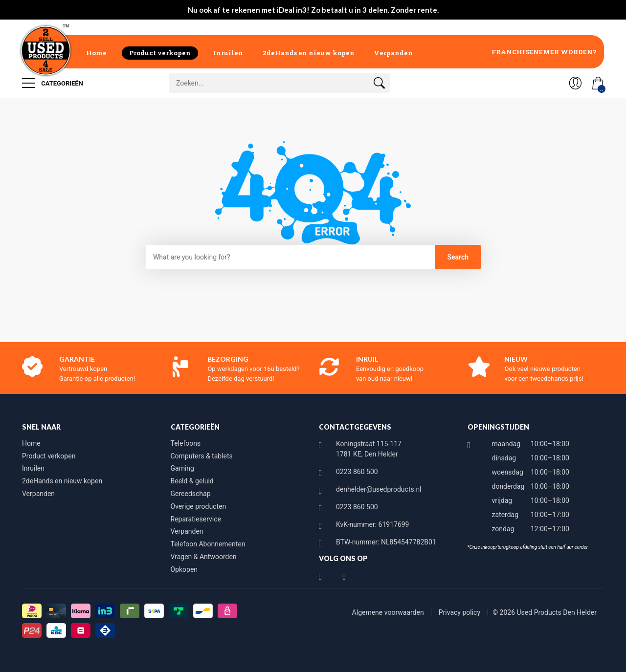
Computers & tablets (202, 456)
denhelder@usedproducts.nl (379, 489)
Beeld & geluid (192, 481)
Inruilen (228, 53)
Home (96, 53)
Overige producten (199, 506)
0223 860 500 (357, 472)
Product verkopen (160, 53)
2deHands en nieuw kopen (309, 53)
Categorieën (53, 83)
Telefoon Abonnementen (208, 544)
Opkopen (184, 569)
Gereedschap (191, 494)
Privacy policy (460, 612)
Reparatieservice (196, 519)
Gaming (182, 468)
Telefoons (186, 443)
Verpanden (393, 53)
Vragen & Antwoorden (204, 557)
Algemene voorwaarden (389, 612)
